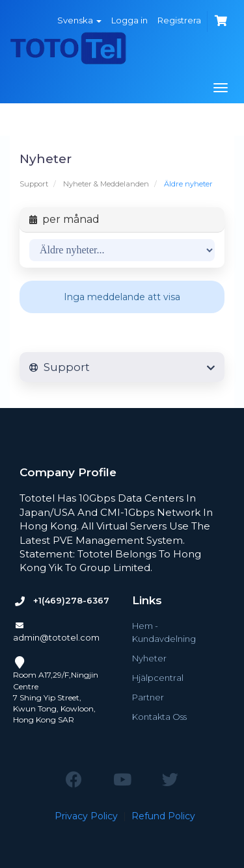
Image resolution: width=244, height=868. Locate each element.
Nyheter (149, 658)
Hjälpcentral (158, 678)
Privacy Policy (86, 816)
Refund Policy (163, 816)
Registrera (179, 20)
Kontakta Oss (159, 717)
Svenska (79, 20)
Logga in (129, 20)
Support (34, 184)
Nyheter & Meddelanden (106, 184)
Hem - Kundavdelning (164, 632)
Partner (148, 697)
